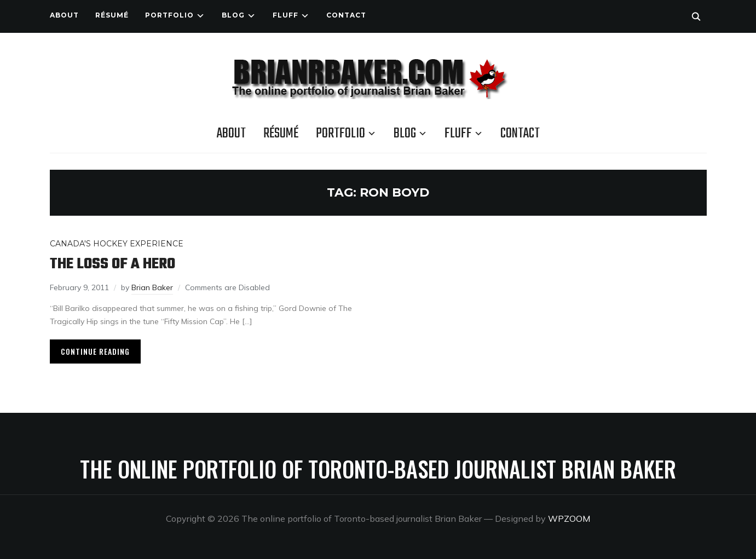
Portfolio (169, 15)
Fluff (285, 15)
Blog (233, 15)
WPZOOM (569, 518)
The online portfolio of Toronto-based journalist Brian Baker (378, 469)
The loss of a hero (112, 264)
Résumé (112, 15)
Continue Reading (95, 351)
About (64, 15)
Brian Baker (152, 287)
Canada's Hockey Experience (117, 244)
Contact (346, 15)
